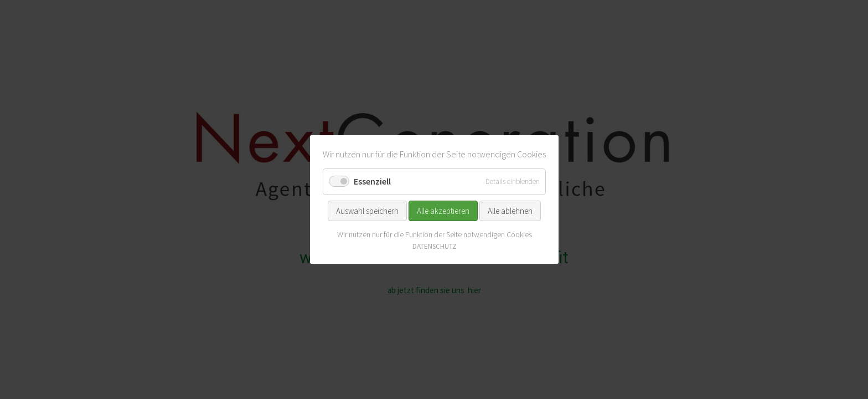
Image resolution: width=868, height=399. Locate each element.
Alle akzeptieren (443, 210)
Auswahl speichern (367, 210)
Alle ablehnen (510, 210)
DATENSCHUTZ (434, 246)
